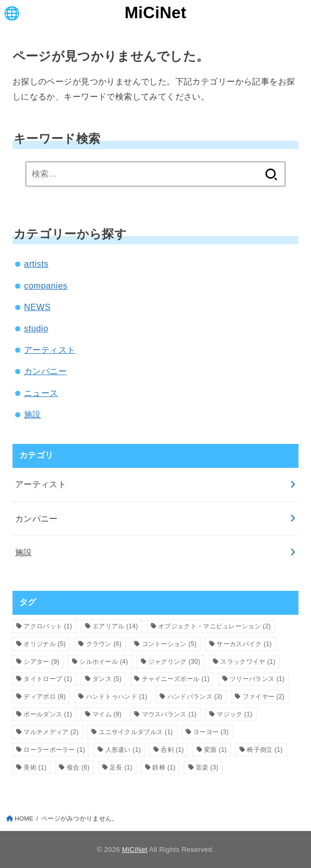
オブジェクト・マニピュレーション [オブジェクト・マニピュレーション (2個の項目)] (214, 626)
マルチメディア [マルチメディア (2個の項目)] (51, 732)
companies (46, 286)
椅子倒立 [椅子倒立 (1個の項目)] (265, 750)
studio (36, 328)
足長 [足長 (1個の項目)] (121, 767)
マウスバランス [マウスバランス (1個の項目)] (169, 714)
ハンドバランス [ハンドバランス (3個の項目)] (195, 697)
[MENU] (12, 13)
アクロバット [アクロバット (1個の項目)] (48, 626)
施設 (33, 414)
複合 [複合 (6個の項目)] (78, 767)
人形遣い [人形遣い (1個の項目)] (123, 750)
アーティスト (50, 350)
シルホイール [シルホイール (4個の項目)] (104, 662)
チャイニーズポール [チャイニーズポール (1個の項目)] (176, 679)
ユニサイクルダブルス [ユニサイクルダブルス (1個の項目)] (136, 732)
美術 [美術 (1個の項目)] (35, 767)
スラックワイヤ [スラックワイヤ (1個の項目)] (248, 662)
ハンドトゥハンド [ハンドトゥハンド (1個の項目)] (117, 697)
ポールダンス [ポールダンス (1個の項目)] (48, 714)
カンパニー (45, 371)
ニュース (41, 393)
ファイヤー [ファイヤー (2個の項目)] (264, 697)
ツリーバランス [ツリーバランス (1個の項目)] (257, 679)
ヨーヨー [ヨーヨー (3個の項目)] (211, 732)
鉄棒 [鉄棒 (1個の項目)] (164, 767)
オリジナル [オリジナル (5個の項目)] (45, 644)
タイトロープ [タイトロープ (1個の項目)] (48, 679)
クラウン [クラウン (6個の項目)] (104, 644)
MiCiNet (156, 13)
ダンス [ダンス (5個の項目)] (107, 679)
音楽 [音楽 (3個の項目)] (207, 767)
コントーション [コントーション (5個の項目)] (169, 644)
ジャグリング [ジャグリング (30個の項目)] (174, 662)
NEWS (37, 307)
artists (36, 264)
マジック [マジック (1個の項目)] (234, 714)
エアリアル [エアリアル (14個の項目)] (115, 626)
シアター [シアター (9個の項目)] (41, 662)
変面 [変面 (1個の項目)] (216, 750)
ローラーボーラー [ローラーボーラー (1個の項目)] (54, 750)
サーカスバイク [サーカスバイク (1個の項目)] (244, 644)
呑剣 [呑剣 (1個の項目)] (172, 750)
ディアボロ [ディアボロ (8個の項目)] (45, 697)
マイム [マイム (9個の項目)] (107, 714)
